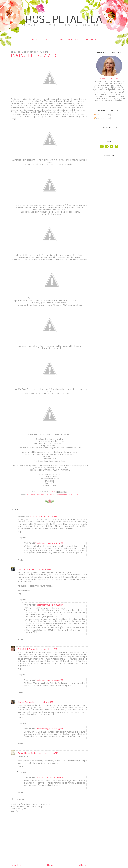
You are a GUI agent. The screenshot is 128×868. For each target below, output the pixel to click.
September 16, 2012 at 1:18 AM (37, 570)
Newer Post (16, 865)
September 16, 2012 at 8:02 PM (43, 649)
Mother (76, 494)
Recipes (73, 39)
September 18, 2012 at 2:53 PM (49, 729)
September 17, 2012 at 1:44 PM (44, 753)
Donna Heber (24, 753)
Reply (21, 532)
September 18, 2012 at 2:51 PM (49, 680)
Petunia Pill (23, 649)
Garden (41, 494)
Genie (21, 570)
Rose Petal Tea (64, 20)
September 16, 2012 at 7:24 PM (49, 605)
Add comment (18, 799)
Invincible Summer (61, 494)
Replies (22, 538)
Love (70, 494)
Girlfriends (49, 494)
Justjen (21, 702)
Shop (60, 39)
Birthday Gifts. (32, 494)
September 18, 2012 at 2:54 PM (49, 778)
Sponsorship (92, 39)
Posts (98, 115)
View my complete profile (109, 103)
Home (36, 39)
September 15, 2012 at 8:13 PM (49, 543)
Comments (100, 118)
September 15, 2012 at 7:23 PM (43, 517)
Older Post (84, 865)
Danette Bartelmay (109, 78)
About (48, 39)
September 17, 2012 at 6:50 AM (39, 702)
